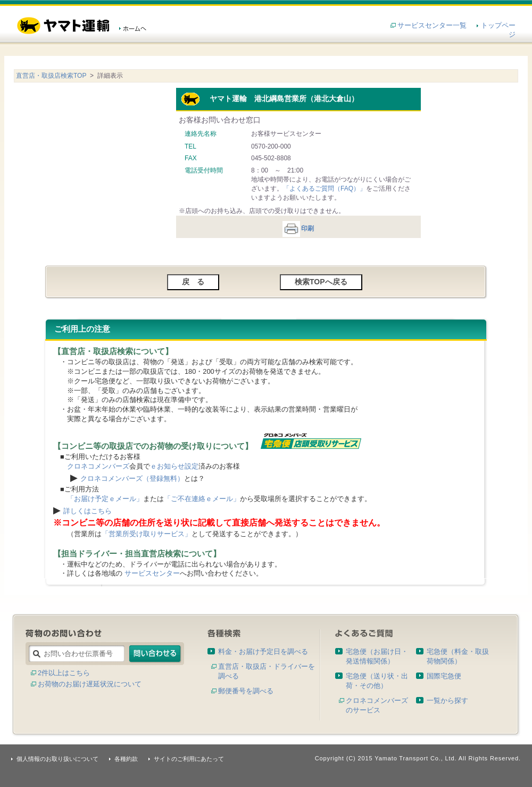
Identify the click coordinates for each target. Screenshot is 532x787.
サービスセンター (152, 573)
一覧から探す (447, 700)
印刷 (298, 228)
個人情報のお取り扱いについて (57, 759)
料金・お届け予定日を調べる (263, 651)
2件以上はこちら (64, 673)
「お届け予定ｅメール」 (105, 499)
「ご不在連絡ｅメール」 (202, 499)
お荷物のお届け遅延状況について (90, 684)
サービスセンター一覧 (432, 25)
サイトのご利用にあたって (189, 759)
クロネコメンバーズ (98, 466)
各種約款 (126, 759)
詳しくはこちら (88, 511)
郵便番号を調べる (246, 691)
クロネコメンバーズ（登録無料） (132, 478)
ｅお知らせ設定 (174, 466)
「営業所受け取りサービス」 (147, 534)
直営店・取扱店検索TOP (51, 76)
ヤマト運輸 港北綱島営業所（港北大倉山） (270, 99)
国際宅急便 (444, 676)
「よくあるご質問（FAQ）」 (325, 188)
